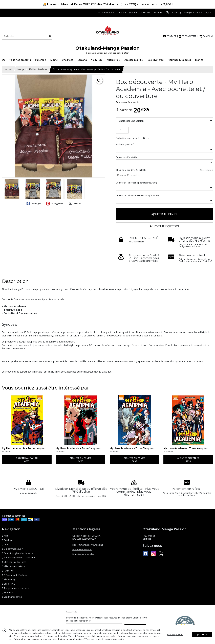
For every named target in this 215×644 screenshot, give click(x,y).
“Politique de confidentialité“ (71, 639)
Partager (34, 203)
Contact (7, 545)
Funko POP (8, 571)
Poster (75, 203)
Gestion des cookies (82, 550)
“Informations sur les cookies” (28, 639)
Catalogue (8, 540)
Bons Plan (8, 593)
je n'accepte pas (175, 635)
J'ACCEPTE (202, 635)
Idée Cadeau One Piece (14, 562)
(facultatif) (125, 144)
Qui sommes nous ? (12, 549)
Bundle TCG (9, 584)
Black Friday (9, 579)
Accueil (9, 69)
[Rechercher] (50, 36)
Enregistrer (55, 203)
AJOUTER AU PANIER (164, 214)
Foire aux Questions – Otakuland (18, 558)
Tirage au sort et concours (15, 588)
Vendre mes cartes (12, 597)
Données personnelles (83, 554)
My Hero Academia (38, 69)
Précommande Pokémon (15, 575)
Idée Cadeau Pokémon (14, 566)
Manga (21, 69)
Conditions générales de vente (17, 553)
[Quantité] (122, 130)
